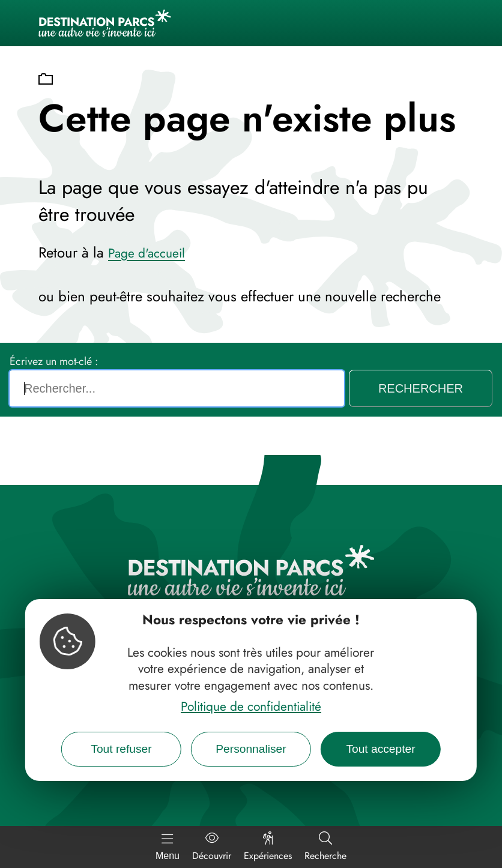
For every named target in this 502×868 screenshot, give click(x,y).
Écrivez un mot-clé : (54, 361)
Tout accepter (380, 749)
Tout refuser (121, 749)
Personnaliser (251, 749)
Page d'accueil (147, 253)
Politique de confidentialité (251, 707)
